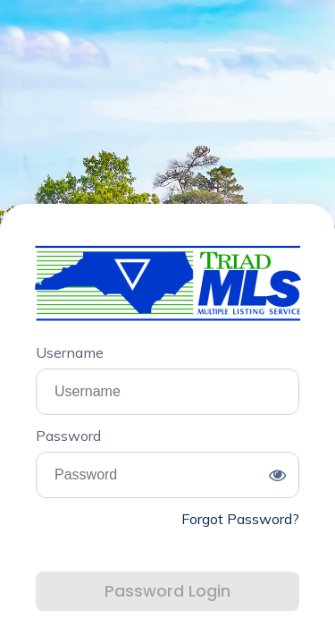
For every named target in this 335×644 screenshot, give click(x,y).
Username (70, 352)
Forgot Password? (240, 519)
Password (68, 436)
